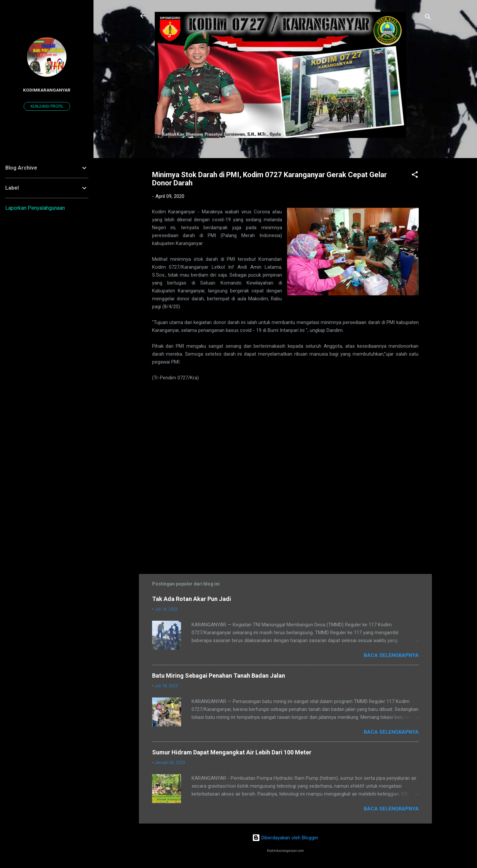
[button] (415, 176)
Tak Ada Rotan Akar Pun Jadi (192, 599)
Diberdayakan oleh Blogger (285, 838)
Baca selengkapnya (391, 655)
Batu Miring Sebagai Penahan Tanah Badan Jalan (219, 676)
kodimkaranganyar (47, 90)
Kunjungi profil (47, 106)
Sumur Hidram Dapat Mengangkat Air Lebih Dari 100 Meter (232, 752)
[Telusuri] (428, 18)
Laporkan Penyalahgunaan (35, 208)
